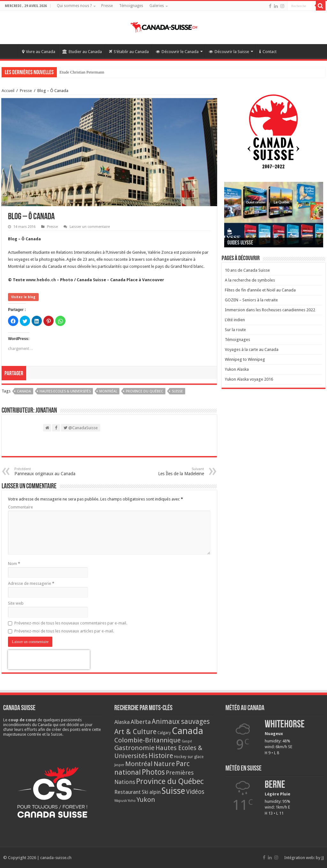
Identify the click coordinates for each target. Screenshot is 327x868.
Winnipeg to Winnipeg (245, 359)
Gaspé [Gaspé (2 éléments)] (187, 741)
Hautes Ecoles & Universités (65, 391)
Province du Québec (144, 391)
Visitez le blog (23, 297)
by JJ (320, 858)
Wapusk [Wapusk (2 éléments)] (121, 801)
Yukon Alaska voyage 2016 (249, 379)
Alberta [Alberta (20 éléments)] (141, 722)
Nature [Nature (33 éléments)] (164, 764)
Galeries (157, 6)
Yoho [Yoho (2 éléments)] (132, 801)
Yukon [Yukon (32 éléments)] (146, 800)
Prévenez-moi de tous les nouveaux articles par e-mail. (64, 631)
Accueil (10, 51)
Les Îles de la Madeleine (171, 472)
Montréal (108, 391)
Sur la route (235, 330)
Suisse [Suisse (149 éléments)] (173, 791)
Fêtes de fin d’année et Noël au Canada (260, 290)
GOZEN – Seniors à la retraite (251, 300)
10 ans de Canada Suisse (247, 270)
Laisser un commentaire (90, 227)
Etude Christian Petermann (82, 72)
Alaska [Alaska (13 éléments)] (122, 722)
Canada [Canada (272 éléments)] (187, 731)
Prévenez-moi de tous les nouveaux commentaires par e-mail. (71, 623)
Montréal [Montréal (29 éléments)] (139, 764)
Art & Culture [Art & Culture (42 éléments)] (135, 732)
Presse (107, 6)
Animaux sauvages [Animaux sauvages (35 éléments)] (181, 721)
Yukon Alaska (237, 369)
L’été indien (235, 320)
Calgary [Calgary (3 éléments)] (164, 733)
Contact (268, 52)
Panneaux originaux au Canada (47, 472)
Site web (16, 603)
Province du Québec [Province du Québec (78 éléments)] (170, 781)
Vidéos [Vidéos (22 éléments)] (195, 792)
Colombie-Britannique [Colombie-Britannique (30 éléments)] (148, 740)
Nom (14, 564)
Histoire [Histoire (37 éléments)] (161, 756)
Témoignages (131, 6)
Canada (24, 391)
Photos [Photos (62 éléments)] (153, 772)
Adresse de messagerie (31, 583)
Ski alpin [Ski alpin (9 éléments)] (151, 792)
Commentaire (20, 507)
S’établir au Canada (129, 52)
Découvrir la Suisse (229, 52)
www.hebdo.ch (41, 280)
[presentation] (49, 660)
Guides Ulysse (240, 243)
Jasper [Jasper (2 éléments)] (119, 765)
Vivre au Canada (39, 52)
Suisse (177, 391)
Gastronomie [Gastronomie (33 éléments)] (134, 748)
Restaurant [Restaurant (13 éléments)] (128, 792)
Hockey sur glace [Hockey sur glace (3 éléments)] (189, 757)
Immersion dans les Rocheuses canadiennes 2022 (270, 310)
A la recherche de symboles (250, 280)
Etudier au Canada (82, 52)
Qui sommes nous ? (74, 6)
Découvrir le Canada (177, 52)
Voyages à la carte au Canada (252, 349)
